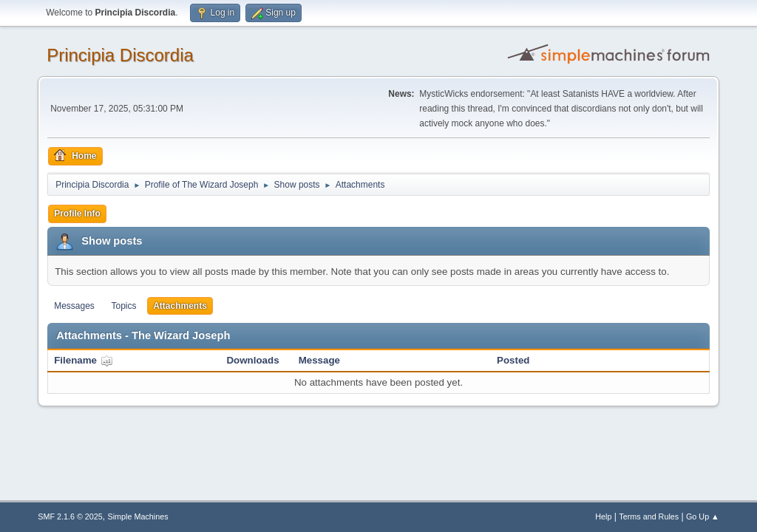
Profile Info (77, 214)
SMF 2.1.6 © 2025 (70, 516)
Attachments (180, 306)
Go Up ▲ (703, 516)
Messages (74, 306)
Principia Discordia (120, 55)
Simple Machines (138, 516)
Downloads (252, 360)
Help (603, 516)
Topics (124, 306)
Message (319, 360)
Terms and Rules (649, 516)
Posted (513, 360)
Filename (83, 360)
